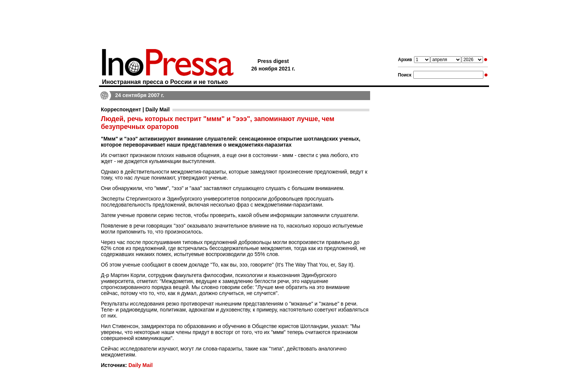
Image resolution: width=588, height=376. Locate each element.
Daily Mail (140, 365)
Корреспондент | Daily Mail (135, 109)
